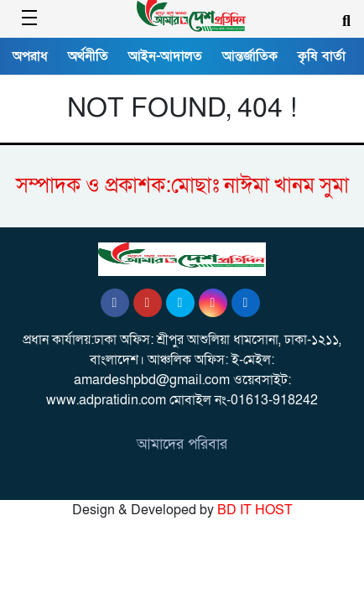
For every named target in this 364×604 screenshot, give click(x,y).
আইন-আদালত (165, 56)
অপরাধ (30, 56)
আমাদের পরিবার (182, 444)
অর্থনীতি (88, 56)
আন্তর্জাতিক (250, 56)
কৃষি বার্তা (322, 56)
